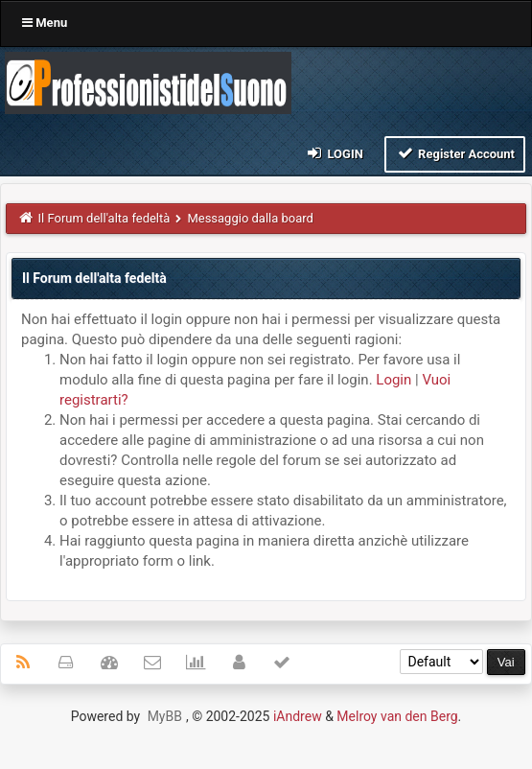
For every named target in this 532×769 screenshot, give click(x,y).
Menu (45, 23)
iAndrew (298, 716)
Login (334, 153)
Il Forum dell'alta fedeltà (104, 218)
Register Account (455, 153)
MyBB (165, 716)
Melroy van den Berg (397, 716)
